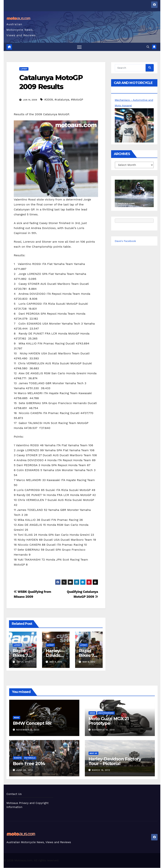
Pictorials (30, 758)
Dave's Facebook (126, 241)
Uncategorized (106, 713)
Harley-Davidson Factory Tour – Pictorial (115, 761)
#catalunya (62, 100)
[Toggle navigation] (79, 47)
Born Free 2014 (29, 764)
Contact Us (14, 794)
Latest (24, 69)
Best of (93, 753)
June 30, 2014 (25, 770)
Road (17, 718)
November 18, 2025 (28, 730)
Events (18, 758)
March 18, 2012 (101, 770)
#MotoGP (77, 100)
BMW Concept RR (32, 723)
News (92, 713)
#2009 (49, 100)
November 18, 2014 (103, 730)
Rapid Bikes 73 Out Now (88, 655)
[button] (148, 47)
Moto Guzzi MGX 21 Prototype (109, 721)
